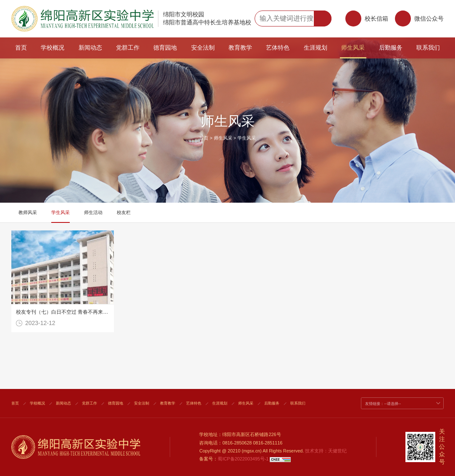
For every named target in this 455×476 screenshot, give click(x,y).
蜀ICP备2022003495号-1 (243, 459)
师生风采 (353, 48)
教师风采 (28, 212)
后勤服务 (391, 48)
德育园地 (165, 48)
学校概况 (53, 48)
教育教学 (240, 48)
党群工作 (128, 48)
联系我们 (428, 48)
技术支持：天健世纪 (326, 451)
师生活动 (93, 212)
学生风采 (247, 138)
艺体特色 (278, 48)
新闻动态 (90, 48)
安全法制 (203, 48)
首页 (21, 48)
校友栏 (124, 212)
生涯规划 (316, 48)
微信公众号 (419, 21)
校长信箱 (376, 19)
